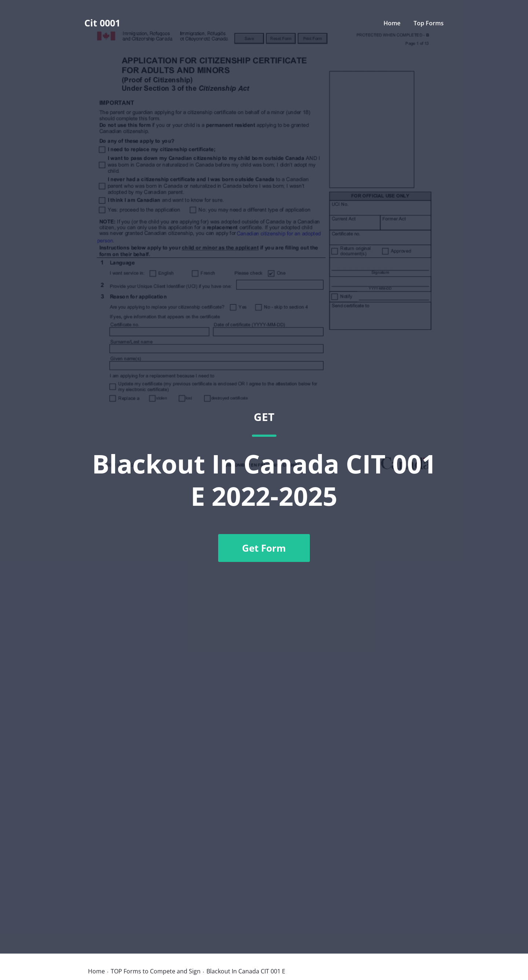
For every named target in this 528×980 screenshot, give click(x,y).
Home (392, 23)
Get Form (264, 548)
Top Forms (429, 23)
